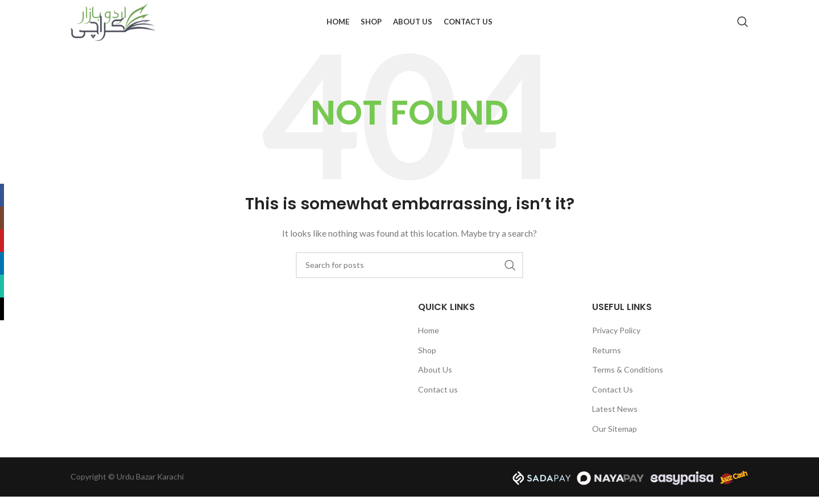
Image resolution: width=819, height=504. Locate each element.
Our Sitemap (615, 436)
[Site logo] (113, 25)
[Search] (743, 26)
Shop (427, 358)
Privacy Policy (616, 338)
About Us (435, 377)
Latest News (615, 417)
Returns (607, 358)
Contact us (438, 397)
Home (429, 338)
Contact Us (613, 397)
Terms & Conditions (628, 377)
